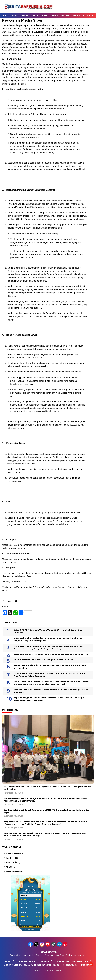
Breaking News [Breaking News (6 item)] (15, 853)
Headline (24, 15)
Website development (76, 955)
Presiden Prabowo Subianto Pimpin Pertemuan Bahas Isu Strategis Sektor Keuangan (51, 691)
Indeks (31, 955)
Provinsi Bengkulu (70, 15)
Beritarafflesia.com (18, 955)
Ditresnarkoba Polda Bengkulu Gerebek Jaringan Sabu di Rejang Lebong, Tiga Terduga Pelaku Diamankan (50, 675)
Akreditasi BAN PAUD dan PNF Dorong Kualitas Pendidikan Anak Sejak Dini (51, 654)
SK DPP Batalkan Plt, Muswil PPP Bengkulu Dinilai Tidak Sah (43, 660)
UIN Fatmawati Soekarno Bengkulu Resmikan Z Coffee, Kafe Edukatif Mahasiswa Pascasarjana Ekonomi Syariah (45, 800)
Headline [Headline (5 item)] (12, 858)
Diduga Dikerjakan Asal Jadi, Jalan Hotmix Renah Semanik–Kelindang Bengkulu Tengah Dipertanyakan (48, 639)
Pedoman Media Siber (55, 955)
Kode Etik (86, 965)
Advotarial (89, 15)
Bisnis (14, 15)
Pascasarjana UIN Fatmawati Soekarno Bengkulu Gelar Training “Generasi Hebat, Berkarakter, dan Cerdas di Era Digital (45, 835)
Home (5, 15)
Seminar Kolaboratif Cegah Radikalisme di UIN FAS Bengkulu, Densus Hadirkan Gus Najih (46, 811)
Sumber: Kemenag (31, 929)
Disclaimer (71, 965)
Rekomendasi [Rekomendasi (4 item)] (14, 871)
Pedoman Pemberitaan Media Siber (71, 961)
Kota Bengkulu (50, 15)
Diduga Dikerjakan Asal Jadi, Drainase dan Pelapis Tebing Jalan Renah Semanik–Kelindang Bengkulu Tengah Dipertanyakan (48, 648)
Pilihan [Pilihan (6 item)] (11, 867)
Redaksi (39, 955)
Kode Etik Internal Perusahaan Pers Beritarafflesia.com (32, 965)
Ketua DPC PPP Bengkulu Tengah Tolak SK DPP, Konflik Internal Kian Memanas (48, 631)
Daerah (35, 15)
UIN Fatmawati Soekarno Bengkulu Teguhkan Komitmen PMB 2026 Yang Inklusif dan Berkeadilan (47, 788)
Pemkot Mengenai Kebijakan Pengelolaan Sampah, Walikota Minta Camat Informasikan (50, 667)
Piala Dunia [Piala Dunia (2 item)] (13, 862)
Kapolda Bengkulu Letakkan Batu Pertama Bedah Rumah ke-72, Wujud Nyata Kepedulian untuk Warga (49, 699)
